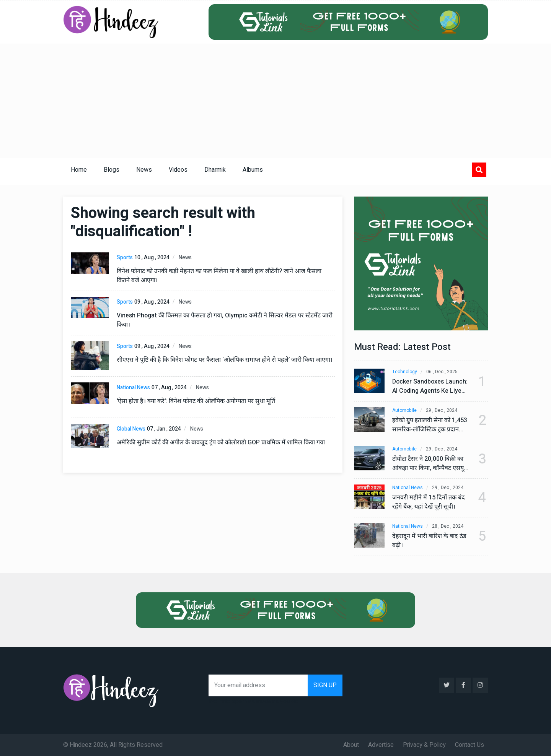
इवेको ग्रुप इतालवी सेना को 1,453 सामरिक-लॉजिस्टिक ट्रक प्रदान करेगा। (430, 425)
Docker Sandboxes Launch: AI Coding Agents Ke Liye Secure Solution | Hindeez (430, 386)
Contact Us (469, 745)
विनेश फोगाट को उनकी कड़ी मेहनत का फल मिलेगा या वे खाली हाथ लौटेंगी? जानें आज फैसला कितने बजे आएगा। (219, 276)
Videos (178, 170)
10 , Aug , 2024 (152, 258)
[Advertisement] (275, 101)
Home (79, 170)
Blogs (112, 170)
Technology (405, 372)
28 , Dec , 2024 (448, 526)
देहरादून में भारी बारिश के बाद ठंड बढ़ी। (429, 541)
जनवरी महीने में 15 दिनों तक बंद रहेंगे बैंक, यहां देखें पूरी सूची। (429, 502)
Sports (125, 258)
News (144, 170)
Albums (253, 170)
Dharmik (215, 170)
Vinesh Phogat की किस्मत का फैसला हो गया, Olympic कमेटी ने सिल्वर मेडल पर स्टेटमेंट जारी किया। (225, 320)
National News (133, 388)
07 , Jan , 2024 (164, 429)
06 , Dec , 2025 (442, 372)
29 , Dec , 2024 (442, 411)
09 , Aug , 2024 (152, 302)
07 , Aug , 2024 (169, 388)
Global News (131, 429)
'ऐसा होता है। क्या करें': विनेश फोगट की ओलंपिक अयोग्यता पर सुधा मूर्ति (196, 401)
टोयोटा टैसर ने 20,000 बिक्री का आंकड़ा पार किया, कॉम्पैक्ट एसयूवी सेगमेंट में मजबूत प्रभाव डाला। (430, 463)
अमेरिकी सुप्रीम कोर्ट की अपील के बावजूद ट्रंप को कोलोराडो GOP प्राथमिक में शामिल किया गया (221, 442)
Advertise (381, 745)
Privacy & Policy (424, 745)
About (351, 745)
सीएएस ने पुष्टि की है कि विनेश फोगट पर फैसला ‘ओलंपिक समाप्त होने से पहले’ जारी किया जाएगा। (225, 360)
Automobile (404, 411)
